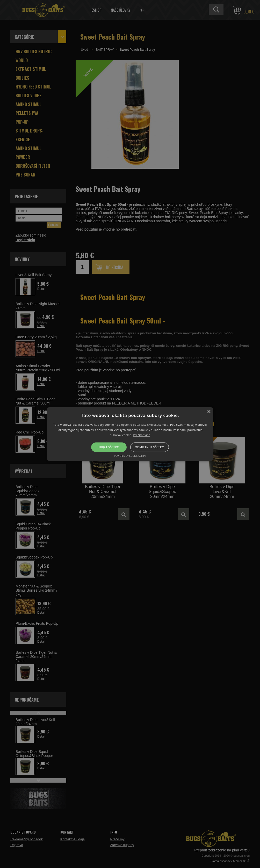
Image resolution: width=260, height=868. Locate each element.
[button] (130, 434)
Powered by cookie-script (130, 456)
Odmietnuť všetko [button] (150, 447)
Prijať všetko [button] (109, 447)
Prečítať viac (141, 435)
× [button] (209, 412)
